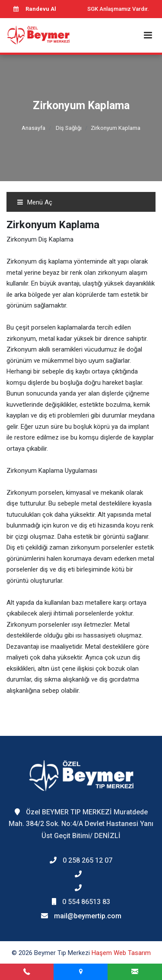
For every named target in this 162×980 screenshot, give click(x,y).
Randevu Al (35, 9)
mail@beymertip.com (88, 916)
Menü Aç (35, 202)
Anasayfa (33, 128)
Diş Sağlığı (69, 128)
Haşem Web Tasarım (121, 953)
